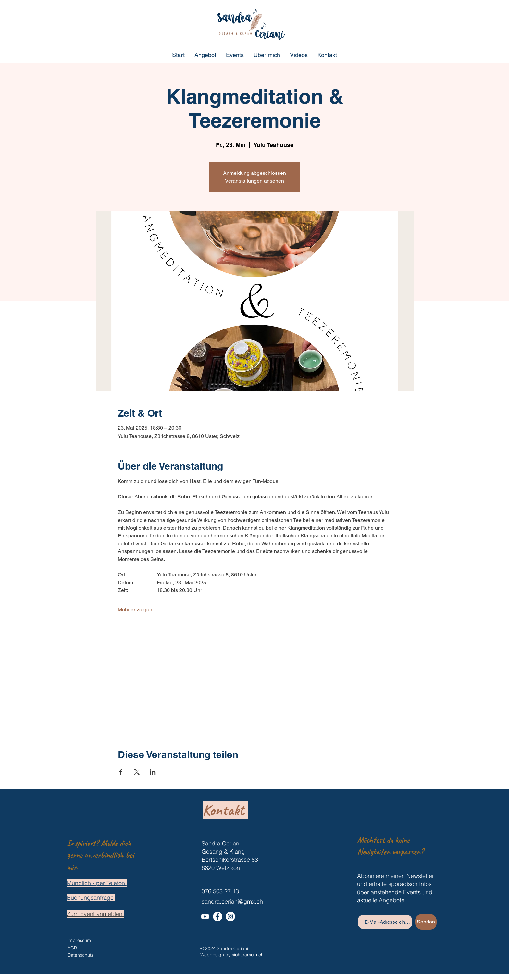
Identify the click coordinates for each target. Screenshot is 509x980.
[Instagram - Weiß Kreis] (230, 916)
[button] (205, 55)
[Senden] (426, 922)
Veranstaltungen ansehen (255, 181)
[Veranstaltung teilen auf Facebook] (121, 772)
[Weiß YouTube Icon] (205, 916)
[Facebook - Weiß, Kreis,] (218, 916)
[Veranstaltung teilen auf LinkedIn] (153, 772)
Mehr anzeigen (135, 609)
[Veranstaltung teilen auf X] (137, 772)
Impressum (79, 940)
